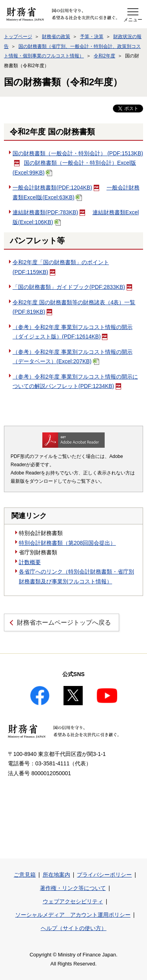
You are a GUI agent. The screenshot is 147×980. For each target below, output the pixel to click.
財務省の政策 (56, 37)
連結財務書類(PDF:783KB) (49, 212)
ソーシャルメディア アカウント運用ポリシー (73, 915)
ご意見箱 (25, 875)
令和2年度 (104, 56)
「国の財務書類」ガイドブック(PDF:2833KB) (72, 287)
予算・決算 (92, 37)
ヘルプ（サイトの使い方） (74, 928)
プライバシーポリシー (104, 875)
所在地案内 (56, 875)
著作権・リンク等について (73, 888)
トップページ (18, 37)
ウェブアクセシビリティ (73, 901)
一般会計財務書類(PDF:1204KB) (56, 188)
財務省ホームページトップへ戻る (64, 622)
